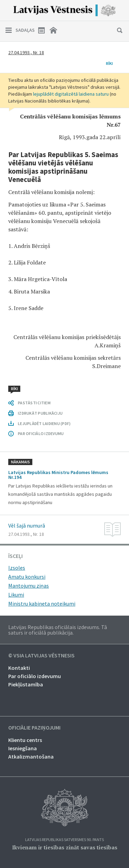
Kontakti (19, 668)
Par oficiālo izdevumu (35, 676)
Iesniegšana (23, 748)
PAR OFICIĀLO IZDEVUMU (41, 433)
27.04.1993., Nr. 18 (26, 52)
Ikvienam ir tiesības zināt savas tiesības (65, 847)
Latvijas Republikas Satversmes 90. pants (64, 840)
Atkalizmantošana (31, 756)
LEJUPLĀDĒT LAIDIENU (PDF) (44, 423)
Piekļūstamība (26, 684)
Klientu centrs (25, 740)
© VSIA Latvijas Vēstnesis (41, 656)
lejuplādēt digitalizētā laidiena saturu (71, 94)
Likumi (16, 595)
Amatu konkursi (27, 577)
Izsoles (17, 568)
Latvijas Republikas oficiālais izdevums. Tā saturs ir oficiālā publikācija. (58, 630)
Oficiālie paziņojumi (34, 728)
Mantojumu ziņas (29, 586)
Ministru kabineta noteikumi (42, 604)
